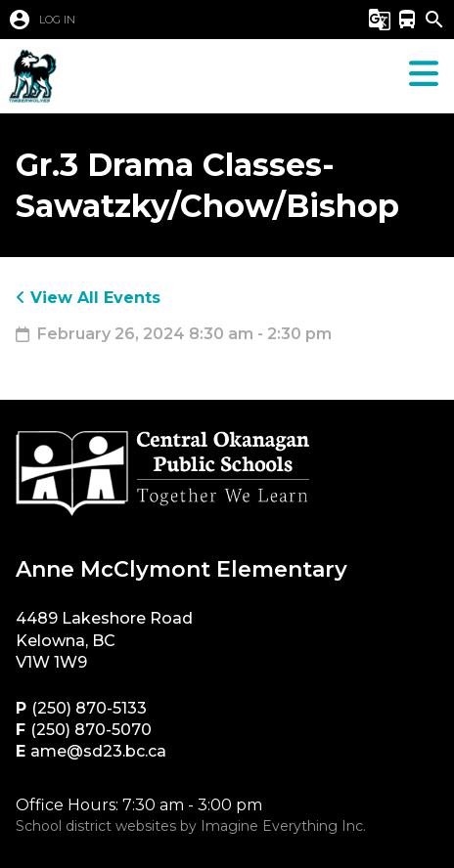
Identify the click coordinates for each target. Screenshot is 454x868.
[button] (161, 20)
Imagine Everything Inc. (283, 826)
